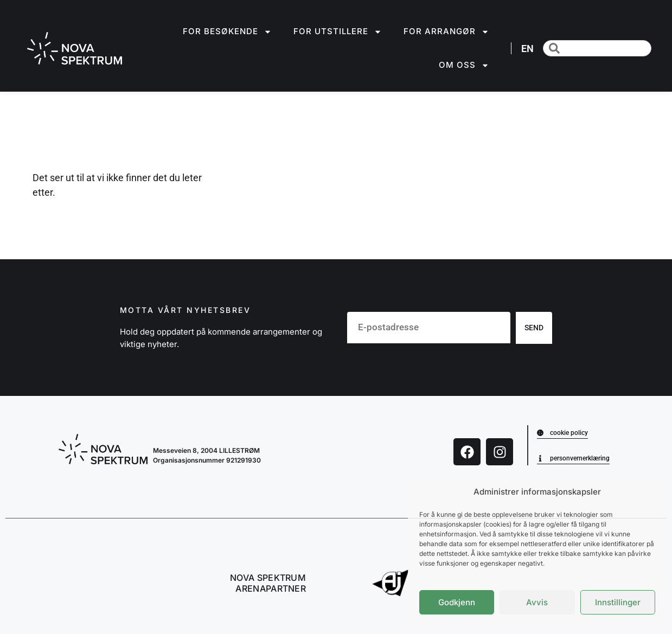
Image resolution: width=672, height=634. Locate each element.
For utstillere (338, 32)
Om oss (464, 65)
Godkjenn (457, 602)
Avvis (537, 602)
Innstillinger (618, 602)
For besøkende (227, 32)
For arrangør (446, 32)
